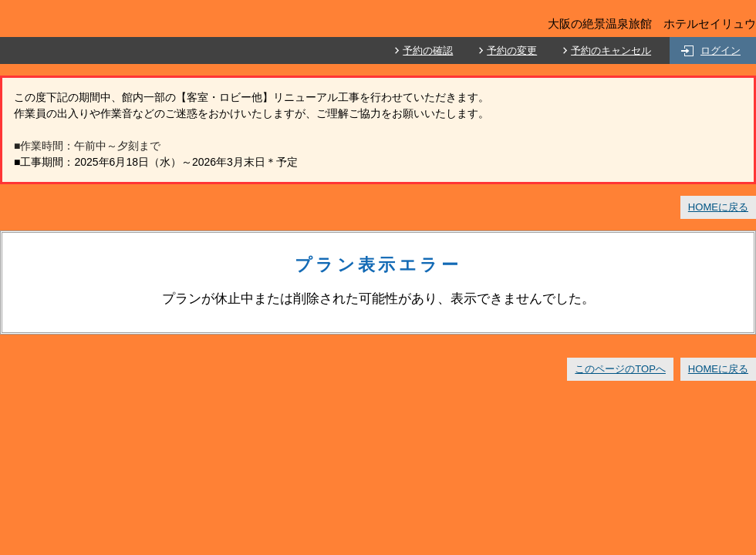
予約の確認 (428, 50)
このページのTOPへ (620, 369)
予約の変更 (512, 50)
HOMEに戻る (718, 207)
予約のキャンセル (611, 50)
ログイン (721, 50)
